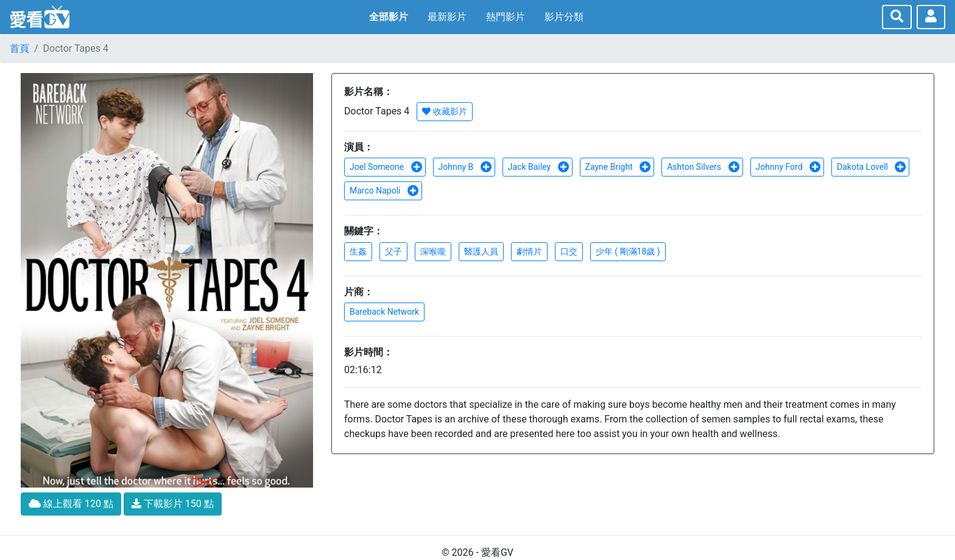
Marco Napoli (384, 191)
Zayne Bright (618, 167)
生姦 (358, 251)
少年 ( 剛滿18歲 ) (628, 251)
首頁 (19, 48)
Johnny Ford (789, 167)
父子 (393, 251)
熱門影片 (506, 17)
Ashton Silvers (703, 167)
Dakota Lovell (872, 167)
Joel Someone (386, 167)
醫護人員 (481, 251)
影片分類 (564, 17)
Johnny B (465, 167)
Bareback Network (384, 312)
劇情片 (529, 251)
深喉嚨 (433, 251)
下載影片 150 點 (173, 504)
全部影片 (389, 17)
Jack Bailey (539, 167)
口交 (569, 251)
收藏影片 (444, 111)
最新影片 (447, 17)
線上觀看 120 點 (71, 504)
